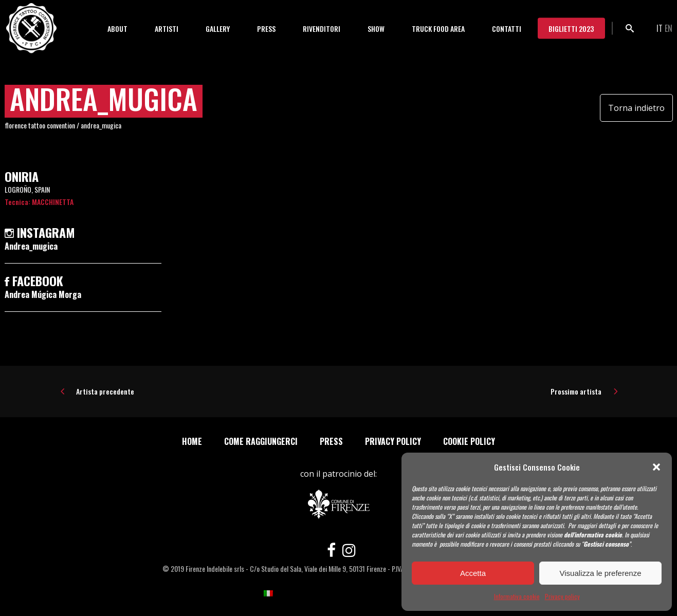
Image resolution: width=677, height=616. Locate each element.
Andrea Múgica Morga (43, 294)
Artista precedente (105, 391)
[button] (656, 467)
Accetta (473, 573)
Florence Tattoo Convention (40, 125)
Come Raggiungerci (261, 441)
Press (331, 441)
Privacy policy (562, 596)
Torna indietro (636, 108)
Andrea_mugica (31, 246)
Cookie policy (469, 441)
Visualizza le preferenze (601, 573)
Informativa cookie (517, 596)
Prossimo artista (576, 391)
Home (192, 441)
